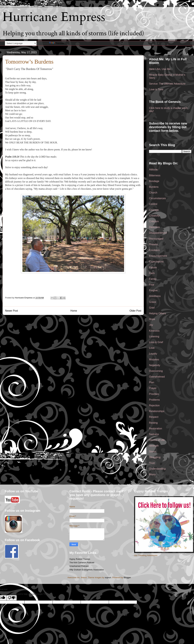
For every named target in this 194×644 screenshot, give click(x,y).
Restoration (156, 429)
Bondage (154, 181)
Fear (152, 285)
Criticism (154, 221)
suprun (108, 577)
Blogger (127, 577)
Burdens (154, 187)
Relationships (157, 411)
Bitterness (155, 175)
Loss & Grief (156, 342)
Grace (153, 302)
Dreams (153, 244)
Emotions (154, 250)
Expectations (156, 262)
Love (152, 348)
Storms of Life (157, 440)
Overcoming (156, 371)
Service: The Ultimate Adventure (167, 84)
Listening (154, 336)
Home (74, 311)
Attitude (153, 170)
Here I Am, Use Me (160, 69)
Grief (152, 308)
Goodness (155, 296)
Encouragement (158, 256)
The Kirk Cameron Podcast (82, 563)
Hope (152, 319)
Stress (153, 452)
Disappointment (158, 233)
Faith (152, 273)
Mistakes (154, 360)
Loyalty (153, 354)
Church (153, 193)
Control (153, 204)
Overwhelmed (157, 377)
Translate (57, 43)
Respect (154, 417)
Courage (154, 210)
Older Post (135, 311)
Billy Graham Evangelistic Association (87, 570)
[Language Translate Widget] (21, 43)
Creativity (154, 216)
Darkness (154, 227)
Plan (152, 382)
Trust (152, 463)
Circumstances (157, 198)
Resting (153, 423)
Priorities (154, 394)
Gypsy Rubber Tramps (80, 559)
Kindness (154, 331)
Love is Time (156, 89)
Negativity (155, 365)
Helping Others (158, 313)
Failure (153, 267)
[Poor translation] (12, 598)
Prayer (153, 388)
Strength (154, 446)
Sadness (154, 434)
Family (153, 279)
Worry (152, 474)
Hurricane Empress (54, 17)
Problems (154, 400)
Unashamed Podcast (79, 566)
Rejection (154, 405)
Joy (151, 325)
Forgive (153, 290)
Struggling (155, 457)
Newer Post (12, 311)
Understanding (157, 469)
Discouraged (156, 239)
